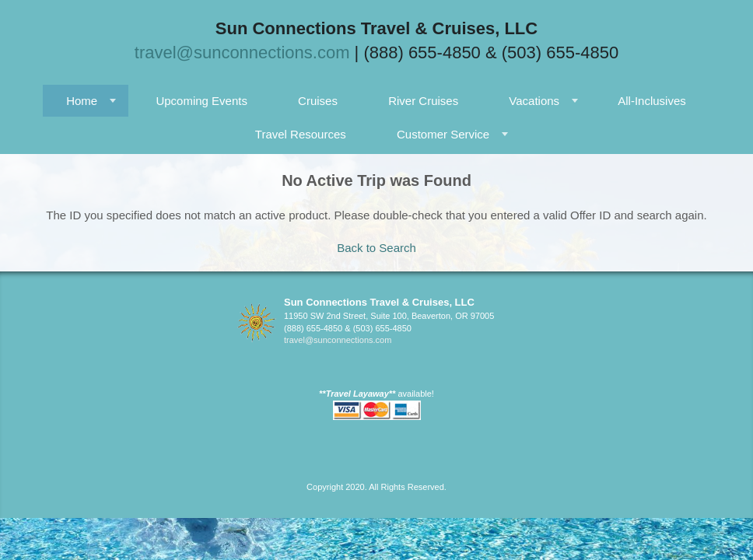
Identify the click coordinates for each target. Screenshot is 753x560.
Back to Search (376, 248)
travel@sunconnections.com (242, 52)
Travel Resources (301, 134)
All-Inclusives (652, 101)
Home (82, 101)
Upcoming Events (201, 101)
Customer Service (443, 134)
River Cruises (423, 101)
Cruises (318, 101)
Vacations (534, 101)
